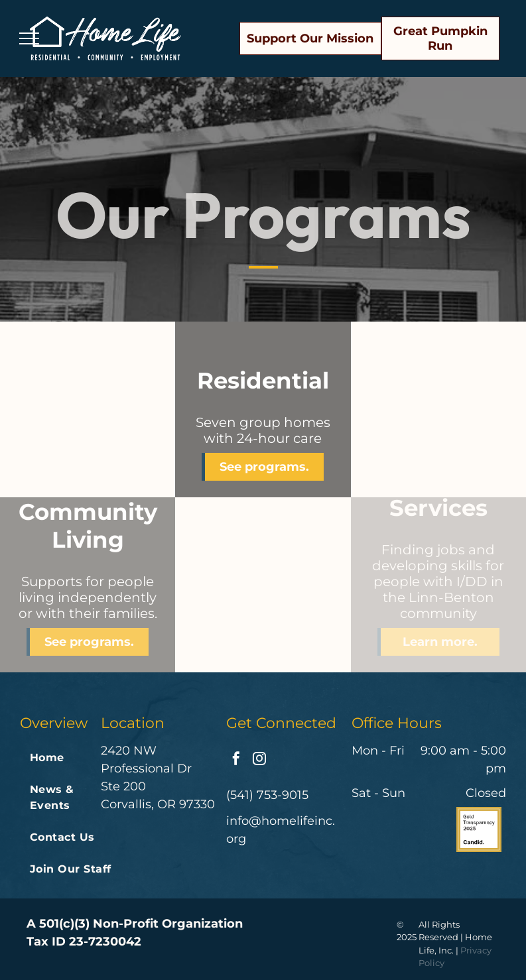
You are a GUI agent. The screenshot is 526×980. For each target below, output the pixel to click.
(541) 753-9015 (267, 795)
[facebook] (236, 760)
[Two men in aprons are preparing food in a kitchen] (438, 409)
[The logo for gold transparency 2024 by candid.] (479, 829)
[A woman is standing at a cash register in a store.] (263, 585)
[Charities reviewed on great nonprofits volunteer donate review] (428, 829)
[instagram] (259, 760)
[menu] (29, 38)
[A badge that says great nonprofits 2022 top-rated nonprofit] (379, 829)
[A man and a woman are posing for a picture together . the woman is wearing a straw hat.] (88, 409)
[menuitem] (74, 758)
